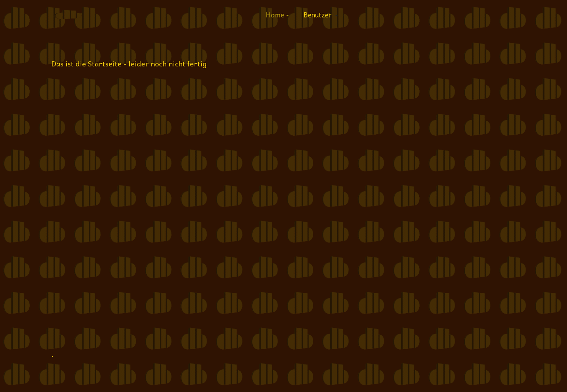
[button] (277, 15)
